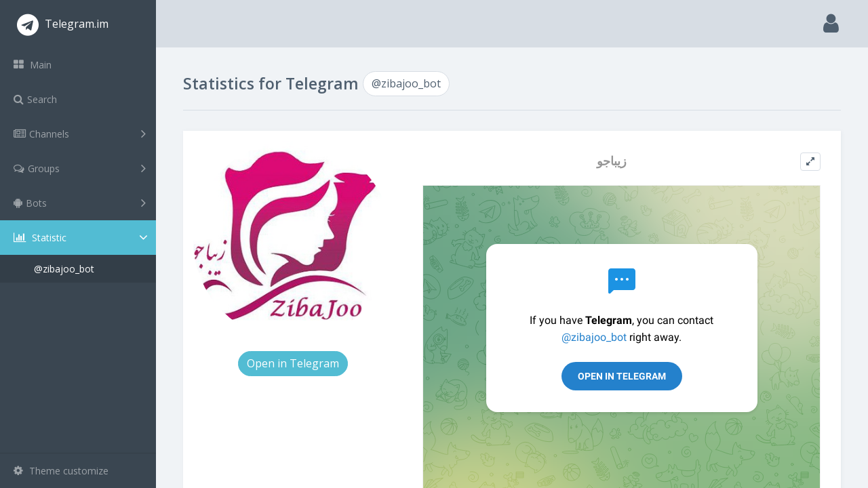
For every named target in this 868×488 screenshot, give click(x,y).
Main (33, 65)
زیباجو (612, 161)
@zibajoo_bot (64, 269)
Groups (80, 168)
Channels (80, 134)
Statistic (82, 238)
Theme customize (61, 471)
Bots (80, 203)
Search (35, 99)
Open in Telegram (293, 363)
